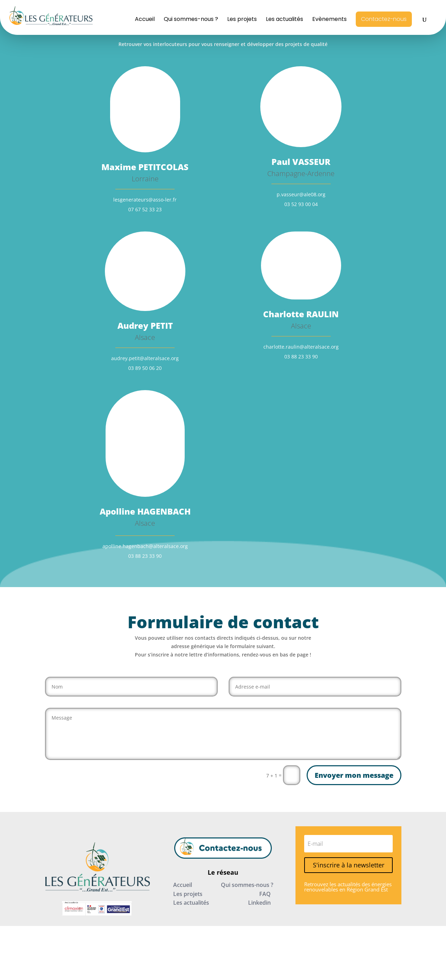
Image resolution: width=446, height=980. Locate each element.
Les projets (242, 20)
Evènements (329, 20)
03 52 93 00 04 (301, 204)
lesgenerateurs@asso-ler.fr (145, 200)
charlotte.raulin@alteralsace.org (301, 347)
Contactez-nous (384, 19)
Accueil (145, 20)
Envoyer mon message (354, 775)
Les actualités (284, 20)
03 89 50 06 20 (145, 368)
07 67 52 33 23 (145, 209)
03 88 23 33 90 (301, 356)
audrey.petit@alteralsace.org (145, 358)
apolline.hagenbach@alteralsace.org (145, 546)
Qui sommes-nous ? (191, 20)
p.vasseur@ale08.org (301, 194)
